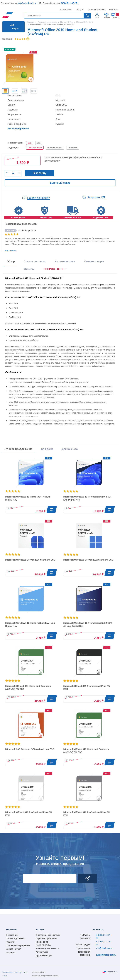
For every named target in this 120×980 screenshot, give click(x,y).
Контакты (113, 10)
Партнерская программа (18, 945)
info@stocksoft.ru (27, 3)
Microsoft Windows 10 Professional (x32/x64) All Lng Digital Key (88, 624)
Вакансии (11, 952)
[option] (5, 91)
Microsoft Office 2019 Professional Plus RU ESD (29, 814)
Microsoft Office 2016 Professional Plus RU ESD (87, 814)
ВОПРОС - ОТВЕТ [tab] (55, 269)
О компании (66, 10)
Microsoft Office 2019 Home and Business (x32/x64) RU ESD (86, 751)
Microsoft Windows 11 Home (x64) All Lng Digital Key (28, 498)
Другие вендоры (44, 955)
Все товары (14, 27)
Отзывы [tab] (29, 269)
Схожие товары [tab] (94, 261)
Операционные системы (48, 935)
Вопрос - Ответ (13, 949)
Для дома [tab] (47, 449)
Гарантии (10, 942)
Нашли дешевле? (39, 198)
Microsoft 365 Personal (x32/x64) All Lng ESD (30, 749)
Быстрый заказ (60, 183)
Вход (97, 18)
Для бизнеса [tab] (70, 449)
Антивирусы (42, 952)
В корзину (40, 173)
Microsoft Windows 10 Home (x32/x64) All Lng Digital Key (30, 624)
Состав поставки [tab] (35, 261)
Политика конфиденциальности (46, 976)
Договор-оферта (39, 972)
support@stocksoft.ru (106, 955)
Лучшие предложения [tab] (19, 449)
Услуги (80, 10)
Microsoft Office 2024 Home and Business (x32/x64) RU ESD (28, 687)
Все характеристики (18, 129)
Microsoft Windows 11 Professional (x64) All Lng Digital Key (87, 498)
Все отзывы (10, 250)
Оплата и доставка (96, 10)
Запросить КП (96, 197)
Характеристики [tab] (65, 261)
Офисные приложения (47, 938)
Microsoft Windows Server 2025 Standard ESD (30, 560)
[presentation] (55, 270)
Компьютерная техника (47, 948)
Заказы (106, 18)
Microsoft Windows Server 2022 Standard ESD (88, 560)
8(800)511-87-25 (69, 3)
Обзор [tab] (11, 261)
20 (28, 39)
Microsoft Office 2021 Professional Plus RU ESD (87, 687)
